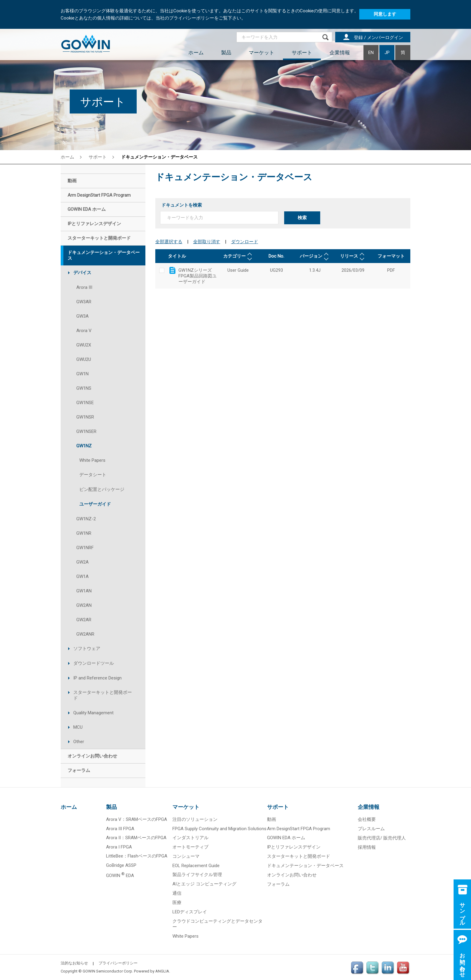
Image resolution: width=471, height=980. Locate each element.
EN (371, 53)
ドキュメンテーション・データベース (159, 157)
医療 (177, 903)
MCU (78, 727)
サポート (302, 53)
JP (387, 53)
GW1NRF (85, 548)
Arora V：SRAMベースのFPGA (137, 819)
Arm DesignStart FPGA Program (299, 829)
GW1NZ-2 (86, 519)
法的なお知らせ (74, 963)
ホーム (196, 53)
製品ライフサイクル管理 (197, 875)
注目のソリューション (195, 819)
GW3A (82, 316)
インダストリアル (190, 838)
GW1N (82, 374)
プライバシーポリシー (118, 963)
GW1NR (84, 533)
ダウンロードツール (94, 663)
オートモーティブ (190, 847)
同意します (385, 14)
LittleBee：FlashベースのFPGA (137, 856)
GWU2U (84, 359)
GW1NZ (84, 446)
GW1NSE (85, 403)
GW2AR (84, 620)
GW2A (82, 562)
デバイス (82, 273)
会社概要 (367, 819)
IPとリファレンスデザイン (294, 847)
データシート (93, 475)
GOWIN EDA (120, 876)
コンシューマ (186, 856)
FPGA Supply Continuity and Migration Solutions (219, 829)
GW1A (82, 576)
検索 (302, 218)
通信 (177, 893)
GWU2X (84, 345)
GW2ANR (85, 634)
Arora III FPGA (120, 829)
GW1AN (84, 591)
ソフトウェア (87, 649)
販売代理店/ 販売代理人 (382, 838)
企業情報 (340, 53)
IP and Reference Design (97, 678)
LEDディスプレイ (190, 912)
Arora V (84, 331)
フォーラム (278, 884)
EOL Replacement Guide (196, 866)
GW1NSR (85, 417)
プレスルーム (371, 829)
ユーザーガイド (95, 504)
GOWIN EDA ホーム (286, 838)
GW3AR (84, 302)
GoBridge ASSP (121, 865)
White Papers (92, 460)
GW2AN (84, 605)
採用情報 (367, 847)
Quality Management (93, 713)
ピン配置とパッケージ (102, 489)
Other (79, 742)
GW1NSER (86, 431)
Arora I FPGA (119, 847)
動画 (272, 819)
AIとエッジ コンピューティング (204, 884)
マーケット (261, 53)
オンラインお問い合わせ (292, 875)
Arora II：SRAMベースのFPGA (136, 838)
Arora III (84, 287)
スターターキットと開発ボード (103, 695)
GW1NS (84, 388)
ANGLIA (162, 971)
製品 (226, 53)
